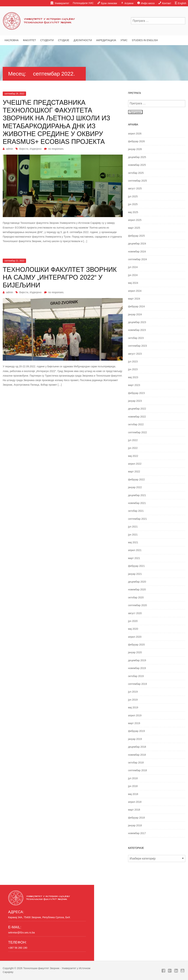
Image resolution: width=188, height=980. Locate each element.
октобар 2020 (136, 597)
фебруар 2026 (136, 141)
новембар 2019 (137, 668)
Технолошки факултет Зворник (41, 968)
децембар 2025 (137, 157)
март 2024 (134, 299)
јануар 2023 (135, 401)
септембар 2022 (138, 432)
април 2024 (135, 291)
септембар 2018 (138, 770)
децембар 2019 (137, 660)
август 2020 (135, 613)
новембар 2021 (137, 503)
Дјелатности (83, 40)
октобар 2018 (136, 763)
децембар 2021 (137, 495)
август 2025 (135, 188)
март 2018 (134, 810)
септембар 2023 (138, 346)
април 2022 (135, 464)
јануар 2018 (135, 825)
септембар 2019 (138, 684)
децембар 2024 (137, 244)
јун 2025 (133, 204)
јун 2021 (133, 535)
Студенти (47, 40)
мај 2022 (133, 456)
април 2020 (135, 637)
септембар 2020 (138, 605)
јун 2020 (133, 621)
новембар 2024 (137, 252)
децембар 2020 (137, 582)
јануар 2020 (135, 652)
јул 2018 (133, 778)
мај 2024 (133, 283)
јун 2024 (133, 275)
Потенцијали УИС (83, 3)
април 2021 (135, 550)
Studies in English (145, 40)
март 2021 (134, 558)
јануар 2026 (135, 149)
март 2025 (134, 228)
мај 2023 (133, 377)
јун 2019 (133, 700)
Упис (124, 40)
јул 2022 (133, 440)
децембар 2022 (137, 409)
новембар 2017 (137, 833)
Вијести (24, 149)
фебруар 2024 (136, 306)
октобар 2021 (136, 511)
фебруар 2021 (136, 566)
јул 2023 (133, 362)
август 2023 (135, 354)
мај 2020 (133, 629)
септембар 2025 (138, 181)
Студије (64, 40)
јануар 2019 (135, 739)
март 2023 (134, 385)
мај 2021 (133, 542)
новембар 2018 (137, 755)
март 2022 (134, 472)
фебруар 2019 (136, 731)
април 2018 (135, 802)
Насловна (12, 40)
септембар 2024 (138, 259)
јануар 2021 (135, 574)
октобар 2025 (136, 173)
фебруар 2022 (136, 479)
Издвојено (36, 149)
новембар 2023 (137, 330)
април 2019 (135, 715)
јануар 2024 (135, 314)
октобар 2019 (136, 676)
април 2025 (135, 220)
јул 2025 (133, 196)
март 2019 (134, 723)
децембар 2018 (137, 747)
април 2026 (135, 134)
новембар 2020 (137, 589)
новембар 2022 (137, 417)
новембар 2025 (137, 165)
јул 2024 (133, 267)
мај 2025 (133, 212)
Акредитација (106, 40)
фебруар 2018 (136, 818)
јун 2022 (133, 448)
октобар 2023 (136, 338)
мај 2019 (133, 707)
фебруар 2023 (136, 393)
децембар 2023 (137, 322)
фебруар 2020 (136, 645)
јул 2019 (133, 692)
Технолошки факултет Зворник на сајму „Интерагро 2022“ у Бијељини (60, 277)
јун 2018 (133, 786)
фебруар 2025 (136, 236)
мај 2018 (133, 794)
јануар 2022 (135, 487)
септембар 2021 (138, 519)
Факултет (29, 40)
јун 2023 (133, 369)
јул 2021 (133, 527)
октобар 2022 (136, 424)
